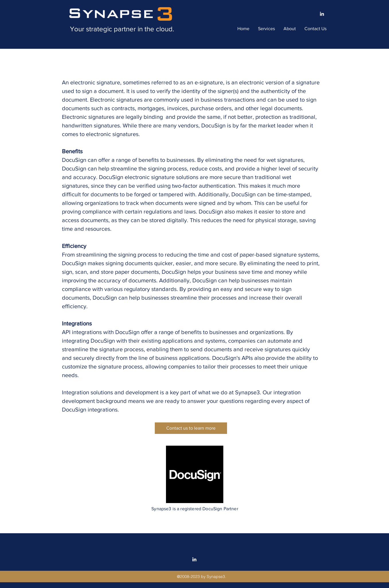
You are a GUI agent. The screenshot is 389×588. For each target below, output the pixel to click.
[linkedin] (322, 14)
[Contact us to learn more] (191, 428)
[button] (266, 29)
